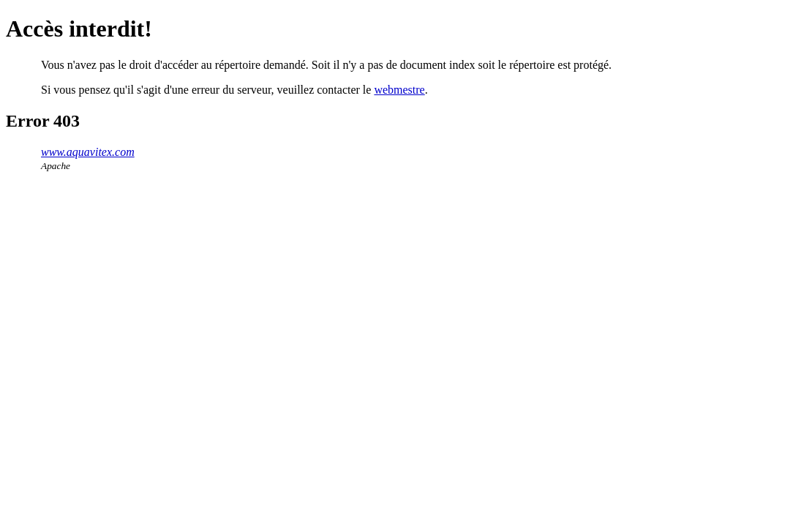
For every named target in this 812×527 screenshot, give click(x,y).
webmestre (399, 90)
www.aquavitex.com (88, 152)
